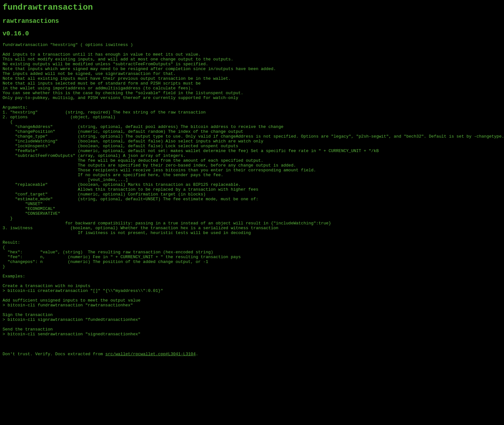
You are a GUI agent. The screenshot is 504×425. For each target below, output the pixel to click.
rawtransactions (31, 24)
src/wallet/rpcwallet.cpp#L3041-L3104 (151, 420)
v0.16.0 (16, 38)
